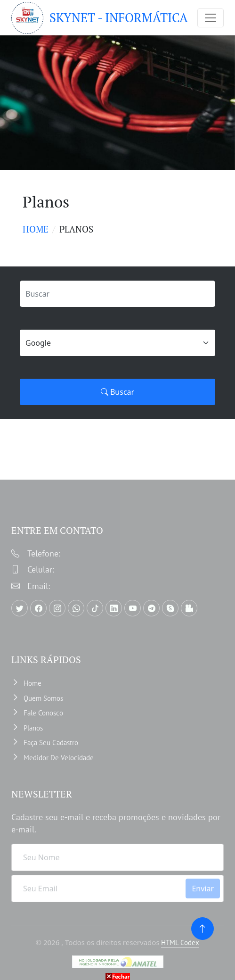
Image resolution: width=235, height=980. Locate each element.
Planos (33, 728)
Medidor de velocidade (59, 758)
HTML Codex (180, 943)
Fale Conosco (43, 713)
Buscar (117, 392)
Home (36, 229)
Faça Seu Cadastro (51, 743)
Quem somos (43, 698)
